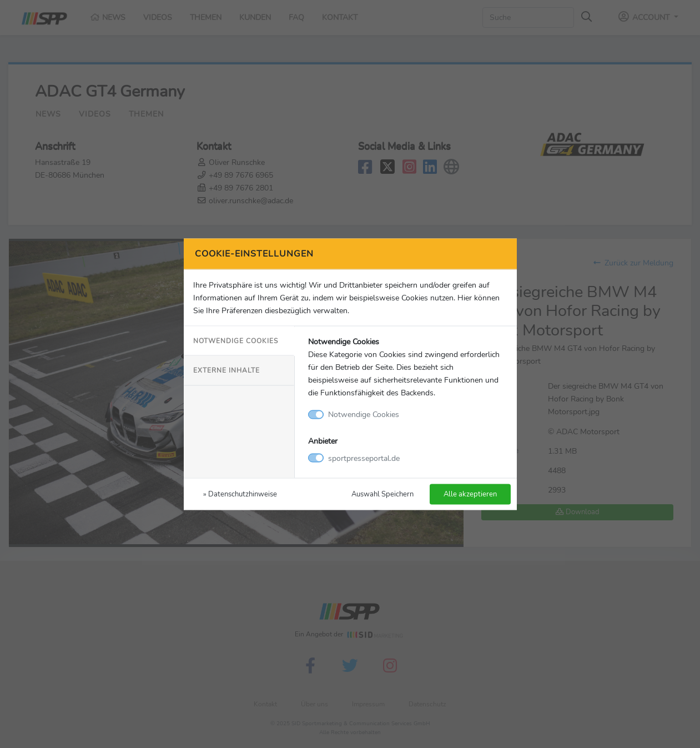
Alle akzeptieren (470, 493)
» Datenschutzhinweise (240, 493)
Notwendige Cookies (236, 341)
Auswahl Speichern (382, 493)
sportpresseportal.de (364, 458)
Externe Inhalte (226, 370)
